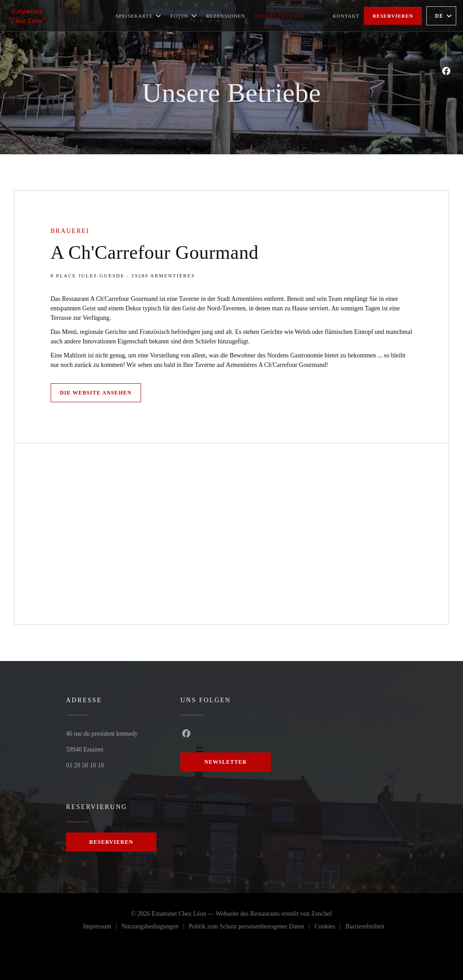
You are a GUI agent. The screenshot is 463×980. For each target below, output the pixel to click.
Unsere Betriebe (280, 16)
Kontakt (346, 16)
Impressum (102, 928)
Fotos (184, 16)
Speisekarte (139, 16)
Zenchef (321, 914)
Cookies (330, 928)
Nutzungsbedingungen (155, 928)
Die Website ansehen (96, 393)
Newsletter (226, 762)
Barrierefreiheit (365, 928)
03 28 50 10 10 (85, 765)
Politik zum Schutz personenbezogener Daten (251, 928)
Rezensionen (226, 16)
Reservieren (393, 16)
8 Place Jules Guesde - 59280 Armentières (123, 276)
